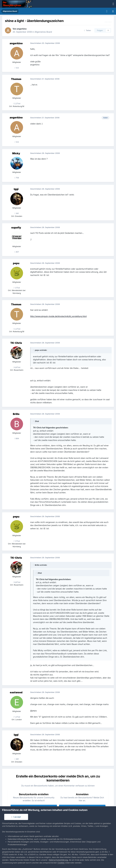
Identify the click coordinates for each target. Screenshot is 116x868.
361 (17, 213)
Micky (16, 153)
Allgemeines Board (43, 32)
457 (17, 252)
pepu (16, 263)
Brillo (16, 414)
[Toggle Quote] (34, 350)
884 (17, 438)
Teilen (88, 30)
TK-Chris (16, 343)
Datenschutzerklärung (58, 860)
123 (17, 68)
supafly (16, 228)
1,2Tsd (17, 717)
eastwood (16, 692)
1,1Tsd (17, 288)
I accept (16, 817)
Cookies (61, 863)
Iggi (16, 189)
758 (17, 178)
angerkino (22, 29)
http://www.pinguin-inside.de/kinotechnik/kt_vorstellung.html (58, 316)
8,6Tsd (17, 367)
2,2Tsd (17, 103)
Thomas (16, 79)
